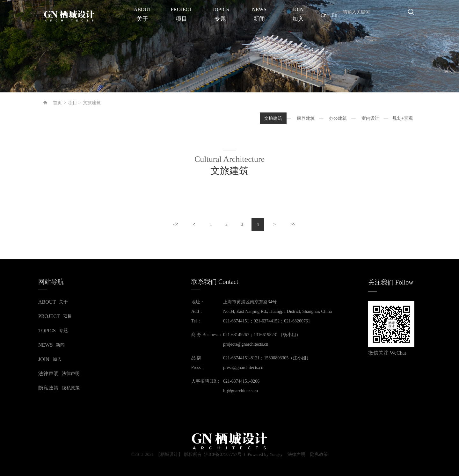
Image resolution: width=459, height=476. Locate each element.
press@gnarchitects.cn (243, 368)
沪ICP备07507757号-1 (224, 454)
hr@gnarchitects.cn (240, 391)
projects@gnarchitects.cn (246, 344)
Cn (324, 15)
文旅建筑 (92, 103)
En (334, 15)
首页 (57, 103)
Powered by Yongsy (265, 454)
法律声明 (297, 455)
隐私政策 (320, 455)
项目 (73, 103)
